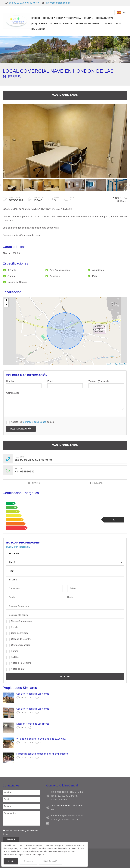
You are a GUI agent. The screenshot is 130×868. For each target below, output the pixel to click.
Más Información (51, 861)
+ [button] (7, 301)
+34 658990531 (25, 471)
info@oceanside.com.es (58, 3)
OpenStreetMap (121, 364)
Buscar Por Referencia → (19, 547)
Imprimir (35, 483)
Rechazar (29, 861)
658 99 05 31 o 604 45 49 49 (24, 3)
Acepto (11, 861)
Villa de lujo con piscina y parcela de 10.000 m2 (41, 739)
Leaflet (110, 364)
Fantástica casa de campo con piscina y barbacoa (42, 754)
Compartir (97, 483)
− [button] (7, 305)
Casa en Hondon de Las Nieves (33, 694)
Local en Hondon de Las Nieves (33, 724)
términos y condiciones (34, 422)
